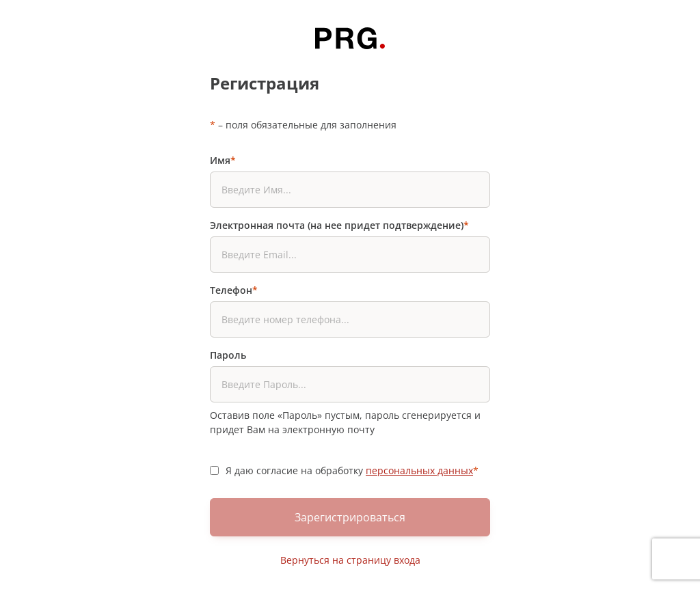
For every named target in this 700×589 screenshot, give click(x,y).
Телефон (234, 290)
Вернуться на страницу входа (350, 560)
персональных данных (419, 470)
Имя (223, 160)
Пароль (228, 355)
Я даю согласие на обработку (352, 470)
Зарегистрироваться (350, 517)
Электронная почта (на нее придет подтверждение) (339, 225)
